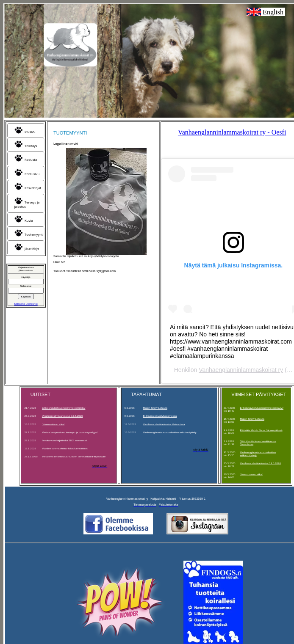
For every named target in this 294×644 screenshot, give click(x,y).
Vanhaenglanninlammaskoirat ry (241, 370)
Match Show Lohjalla (155, 408)
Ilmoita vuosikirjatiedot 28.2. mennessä (65, 440)
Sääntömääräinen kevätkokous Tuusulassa (258, 443)
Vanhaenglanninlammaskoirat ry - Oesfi (232, 132)
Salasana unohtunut (26, 304)
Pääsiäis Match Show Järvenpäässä (261, 430)
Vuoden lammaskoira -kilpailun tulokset (65, 448)
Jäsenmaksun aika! (53, 424)
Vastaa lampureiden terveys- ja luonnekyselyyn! (70, 432)
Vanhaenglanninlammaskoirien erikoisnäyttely (169, 432)
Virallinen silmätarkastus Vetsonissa (164, 424)
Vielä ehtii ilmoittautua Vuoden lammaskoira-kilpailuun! (74, 456)
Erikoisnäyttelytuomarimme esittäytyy (64, 408)
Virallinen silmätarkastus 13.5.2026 (62, 416)
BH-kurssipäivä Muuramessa (160, 416)
